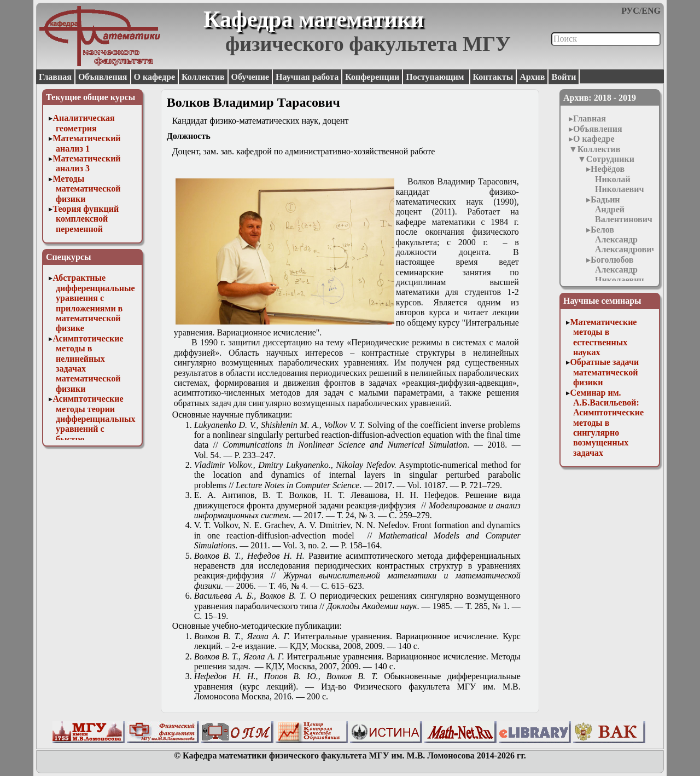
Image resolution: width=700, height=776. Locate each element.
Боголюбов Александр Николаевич (617, 270)
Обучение (250, 77)
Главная (55, 77)
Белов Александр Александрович (623, 240)
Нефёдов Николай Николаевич (617, 179)
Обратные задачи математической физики (604, 372)
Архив (532, 77)
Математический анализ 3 (86, 163)
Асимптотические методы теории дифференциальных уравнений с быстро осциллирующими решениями (94, 429)
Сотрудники (610, 159)
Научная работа (307, 77)
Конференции (372, 77)
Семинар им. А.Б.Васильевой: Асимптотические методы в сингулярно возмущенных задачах (607, 423)
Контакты (493, 77)
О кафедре (154, 77)
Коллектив (203, 77)
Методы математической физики (86, 189)
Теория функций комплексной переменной (86, 219)
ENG (651, 11)
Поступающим (436, 77)
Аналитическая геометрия (83, 123)
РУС (630, 11)
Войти (564, 77)
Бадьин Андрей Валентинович (622, 210)
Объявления (103, 77)
